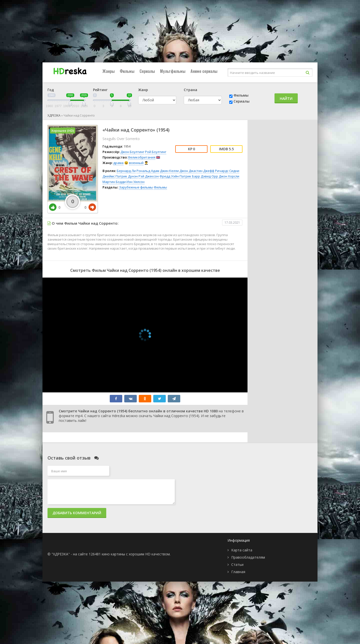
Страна (190, 90)
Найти (286, 98)
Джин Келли (169, 171)
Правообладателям (248, 557)
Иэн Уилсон (135, 182)
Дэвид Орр (209, 176)
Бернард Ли (126, 171)
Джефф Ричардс (216, 171)
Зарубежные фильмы (136, 187)
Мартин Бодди (114, 182)
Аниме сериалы (204, 71)
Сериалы (147, 71)
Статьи (237, 564)
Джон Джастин (191, 171)
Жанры (109, 71)
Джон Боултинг (132, 152)
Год (51, 90)
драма (118, 163)
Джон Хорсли (229, 176)
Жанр (143, 90)
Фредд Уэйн (169, 176)
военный (136, 163)
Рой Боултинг (156, 152)
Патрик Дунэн (127, 176)
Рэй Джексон (149, 176)
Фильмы (127, 71)
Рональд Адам (148, 171)
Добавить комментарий (77, 513)
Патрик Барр (190, 176)
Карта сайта (242, 550)
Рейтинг (100, 90)
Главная (238, 572)
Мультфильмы (173, 71)
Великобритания (142, 157)
